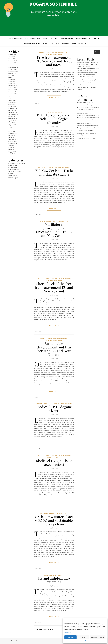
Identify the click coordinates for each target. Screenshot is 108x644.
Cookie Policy (85, 641)
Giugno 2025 (12, 77)
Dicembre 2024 (13, 90)
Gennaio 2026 (12, 63)
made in (46, 44)
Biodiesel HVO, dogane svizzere (54, 409)
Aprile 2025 (12, 81)
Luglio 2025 (12, 75)
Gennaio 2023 (12, 135)
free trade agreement (32, 44)
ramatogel (80, 113)
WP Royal (18, 641)
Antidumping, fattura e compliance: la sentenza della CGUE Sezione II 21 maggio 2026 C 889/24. (87, 64)
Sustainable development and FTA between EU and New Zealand (54, 349)
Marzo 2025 (12, 84)
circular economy (50, 39)
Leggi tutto (54, 97)
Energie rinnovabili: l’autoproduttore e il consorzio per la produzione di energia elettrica (87, 136)
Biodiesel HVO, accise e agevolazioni (54, 463)
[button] (105, 620)
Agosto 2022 (12, 146)
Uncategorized (13, 176)
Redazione (38, 103)
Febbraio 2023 (13, 133)
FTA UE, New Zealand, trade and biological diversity (54, 119)
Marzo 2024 (12, 106)
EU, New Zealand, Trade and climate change (54, 172)
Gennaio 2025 (12, 88)
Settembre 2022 (13, 143)
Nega (83, 637)
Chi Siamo (56, 44)
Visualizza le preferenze (98, 637)
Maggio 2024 (12, 102)
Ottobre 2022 (13, 141)
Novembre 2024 (13, 92)
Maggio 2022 (12, 152)
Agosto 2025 (12, 73)
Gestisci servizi (68, 632)
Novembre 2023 (13, 115)
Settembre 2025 (13, 71)
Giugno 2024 (12, 100)
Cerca (97, 52)
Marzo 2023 (12, 131)
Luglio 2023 (12, 123)
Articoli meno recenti (44, 629)
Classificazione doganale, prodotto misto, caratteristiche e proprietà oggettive (87, 87)
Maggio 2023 (12, 127)
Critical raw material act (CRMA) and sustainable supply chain (54, 520)
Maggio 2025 (12, 79)
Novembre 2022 (13, 139)
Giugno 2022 (12, 150)
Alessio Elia (38, 449)
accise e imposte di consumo (87, 39)
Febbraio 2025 (13, 86)
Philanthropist (81, 103)
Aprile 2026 (12, 57)
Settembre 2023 (13, 119)
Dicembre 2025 (13, 65)
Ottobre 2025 (13, 69)
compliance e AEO (16, 39)
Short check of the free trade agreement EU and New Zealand (54, 287)
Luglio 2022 (12, 148)
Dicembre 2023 (13, 112)
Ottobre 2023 (13, 117)
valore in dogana (66, 39)
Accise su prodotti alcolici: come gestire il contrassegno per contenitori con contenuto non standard (88, 81)
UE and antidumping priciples (54, 580)
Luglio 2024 (12, 98)
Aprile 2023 (12, 129)
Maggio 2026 (12, 55)
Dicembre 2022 (13, 137)
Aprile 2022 (12, 154)
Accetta (70, 637)
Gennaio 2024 (12, 110)
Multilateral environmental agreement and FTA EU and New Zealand (54, 230)
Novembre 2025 (13, 67)
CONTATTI (66, 44)
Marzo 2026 (12, 59)
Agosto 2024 (12, 96)
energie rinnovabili (32, 39)
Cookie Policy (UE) (79, 44)
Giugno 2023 (12, 125)
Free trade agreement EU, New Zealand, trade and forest (54, 61)
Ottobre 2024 (13, 94)
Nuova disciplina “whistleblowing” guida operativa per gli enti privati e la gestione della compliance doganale (88, 70)
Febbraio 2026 (13, 61)
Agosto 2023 (12, 121)
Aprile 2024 (12, 104)
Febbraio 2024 (13, 108)
